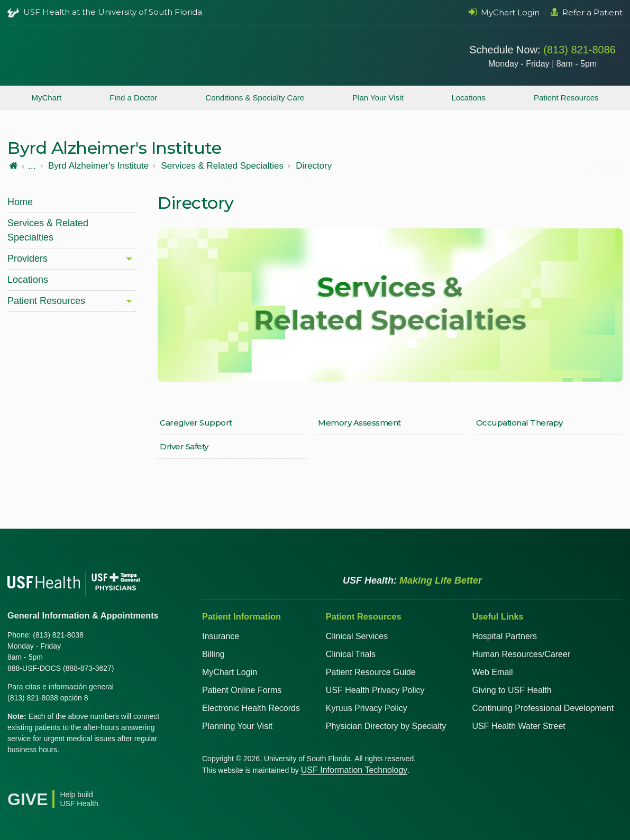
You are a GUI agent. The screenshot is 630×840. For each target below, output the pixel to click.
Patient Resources (566, 98)
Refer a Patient (587, 12)
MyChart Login (504, 12)
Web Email (492, 672)
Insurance (221, 636)
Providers (28, 259)
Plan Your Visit (378, 98)
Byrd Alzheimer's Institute (98, 166)
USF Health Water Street (518, 726)
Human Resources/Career (521, 654)
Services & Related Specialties (222, 166)
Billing (213, 654)
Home (20, 202)
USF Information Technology (354, 770)
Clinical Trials (351, 654)
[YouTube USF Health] (62, 777)
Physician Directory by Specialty (386, 726)
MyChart (47, 98)
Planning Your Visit (237, 726)
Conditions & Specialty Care (255, 98)
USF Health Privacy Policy (375, 690)
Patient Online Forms (242, 690)
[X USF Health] (39, 777)
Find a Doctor (133, 98)
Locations (469, 98)
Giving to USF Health (512, 690)
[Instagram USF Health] (86, 777)
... (32, 166)
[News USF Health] (109, 777)
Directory (314, 166)
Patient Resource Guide (371, 672)
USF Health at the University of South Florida (113, 12)
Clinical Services (357, 636)
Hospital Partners (504, 636)
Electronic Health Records (251, 708)
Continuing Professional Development (543, 708)
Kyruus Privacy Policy (367, 708)
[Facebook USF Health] (16, 777)
